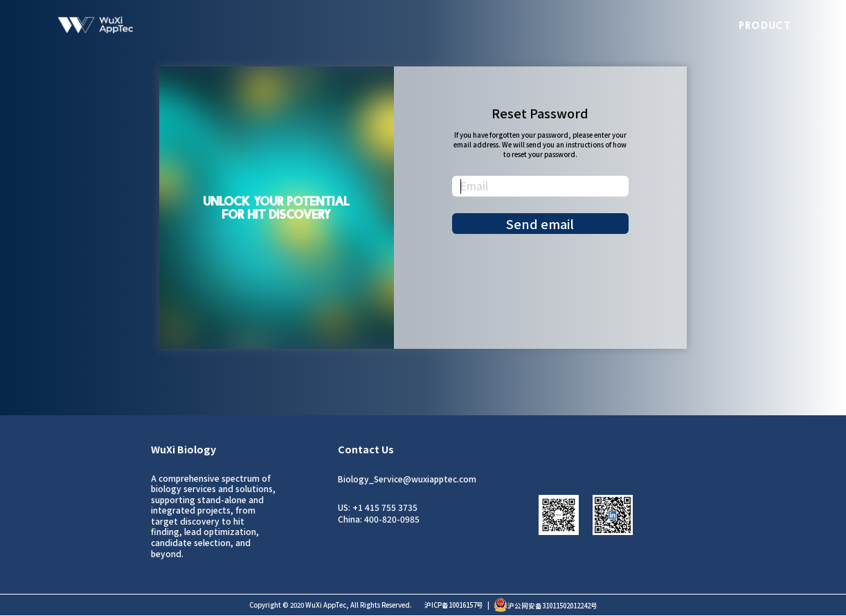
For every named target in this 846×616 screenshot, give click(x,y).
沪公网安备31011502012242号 (546, 606)
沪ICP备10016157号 (454, 605)
